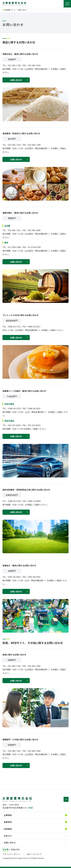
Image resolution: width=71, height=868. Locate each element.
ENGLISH (15, 849)
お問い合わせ (16, 80)
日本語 (5, 849)
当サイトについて (34, 854)
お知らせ (8, 836)
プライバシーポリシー (12, 854)
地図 (30, 808)
